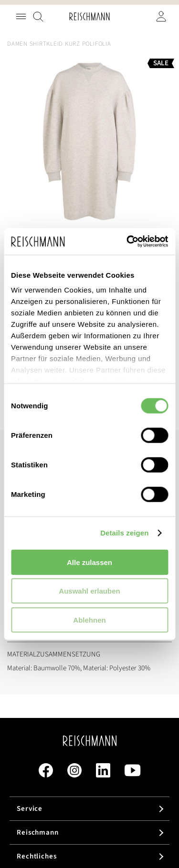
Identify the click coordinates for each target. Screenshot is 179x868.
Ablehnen (89, 620)
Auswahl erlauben (89, 591)
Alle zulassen (89, 562)
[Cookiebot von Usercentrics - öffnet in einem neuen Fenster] (127, 242)
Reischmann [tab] (38, 833)
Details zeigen (124, 533)
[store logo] (89, 16)
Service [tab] (30, 809)
